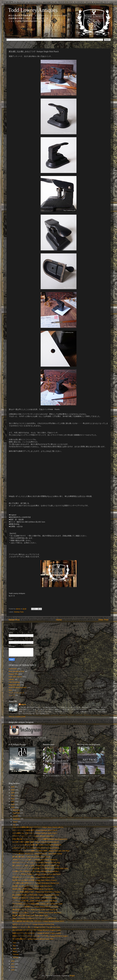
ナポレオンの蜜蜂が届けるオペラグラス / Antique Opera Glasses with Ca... (38, 827)
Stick (10, 690)
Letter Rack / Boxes (15, 677)
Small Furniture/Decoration (18, 687)
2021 (13, 802)
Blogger (72, 976)
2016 (13, 967)
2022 (13, 799)
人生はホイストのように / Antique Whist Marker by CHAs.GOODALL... (37, 848)
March (15, 951)
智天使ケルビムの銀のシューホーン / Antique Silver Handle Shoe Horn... (37, 913)
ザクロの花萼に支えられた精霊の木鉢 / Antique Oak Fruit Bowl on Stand (37, 904)
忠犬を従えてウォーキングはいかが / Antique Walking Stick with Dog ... (37, 863)
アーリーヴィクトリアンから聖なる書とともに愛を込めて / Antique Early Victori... (41, 868)
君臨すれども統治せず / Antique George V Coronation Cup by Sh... (35, 898)
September (17, 819)
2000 (13, 970)
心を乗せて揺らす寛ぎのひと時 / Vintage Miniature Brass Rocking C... (36, 871)
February (16, 954)
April (15, 949)
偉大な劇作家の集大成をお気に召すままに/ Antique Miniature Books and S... (39, 921)
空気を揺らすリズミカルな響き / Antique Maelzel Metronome (33, 877)
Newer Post (14, 620)
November (17, 813)
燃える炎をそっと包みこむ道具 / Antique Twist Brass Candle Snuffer (36, 866)
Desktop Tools (19, 612)
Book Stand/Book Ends (17, 671)
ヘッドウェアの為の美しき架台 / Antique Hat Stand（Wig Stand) (35, 901)
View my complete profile (17, 717)
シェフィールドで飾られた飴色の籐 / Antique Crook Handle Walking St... (37, 845)
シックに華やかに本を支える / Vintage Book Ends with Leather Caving (37, 854)
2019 (13, 807)
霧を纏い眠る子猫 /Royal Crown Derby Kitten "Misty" (30, 915)
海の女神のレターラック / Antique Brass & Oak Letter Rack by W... (35, 910)
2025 (13, 790)
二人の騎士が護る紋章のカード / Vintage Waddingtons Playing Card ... (37, 883)
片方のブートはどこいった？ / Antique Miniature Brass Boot (33, 836)
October (16, 816)
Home (59, 620)
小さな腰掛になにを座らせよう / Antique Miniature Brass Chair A (35, 833)
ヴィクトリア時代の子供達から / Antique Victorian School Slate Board (36, 874)
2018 (13, 961)
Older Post (103, 620)
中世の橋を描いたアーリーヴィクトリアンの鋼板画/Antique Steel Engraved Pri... (40, 839)
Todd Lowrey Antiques (33, 10)
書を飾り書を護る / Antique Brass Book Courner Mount (31, 857)
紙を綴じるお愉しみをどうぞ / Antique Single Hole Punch (32, 886)
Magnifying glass (14, 685)
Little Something (14, 682)
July (14, 825)
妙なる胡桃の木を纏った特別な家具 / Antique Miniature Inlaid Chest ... (36, 895)
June (15, 943)
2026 (13, 787)
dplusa (24, 704)
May (14, 946)
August (15, 822)
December (17, 810)
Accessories (13, 669)
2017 (13, 964)
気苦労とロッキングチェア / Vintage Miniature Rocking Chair (33, 924)
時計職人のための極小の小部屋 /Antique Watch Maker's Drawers (35, 880)
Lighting (11, 679)
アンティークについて (17, 693)
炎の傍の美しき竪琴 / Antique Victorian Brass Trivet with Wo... (34, 889)
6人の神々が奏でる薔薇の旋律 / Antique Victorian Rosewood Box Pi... (36, 842)
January (16, 957)
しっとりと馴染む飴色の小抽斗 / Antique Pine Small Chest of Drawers (36, 892)
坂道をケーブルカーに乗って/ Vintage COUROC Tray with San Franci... (37, 927)
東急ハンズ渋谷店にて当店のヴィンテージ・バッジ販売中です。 (35, 918)
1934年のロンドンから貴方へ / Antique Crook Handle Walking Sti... (35, 860)
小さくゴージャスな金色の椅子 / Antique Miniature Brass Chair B (35, 830)
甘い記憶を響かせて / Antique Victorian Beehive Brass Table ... (34, 939)
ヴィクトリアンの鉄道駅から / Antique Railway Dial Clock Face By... (36, 907)
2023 (13, 796)
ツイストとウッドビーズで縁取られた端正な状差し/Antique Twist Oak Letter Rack (41, 851)
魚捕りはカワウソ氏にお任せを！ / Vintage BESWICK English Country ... (37, 933)
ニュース (12, 695)
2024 (13, 793)
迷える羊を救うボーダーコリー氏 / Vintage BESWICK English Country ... (37, 930)
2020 (13, 805)
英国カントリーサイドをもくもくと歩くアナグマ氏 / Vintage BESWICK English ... (41, 936)
